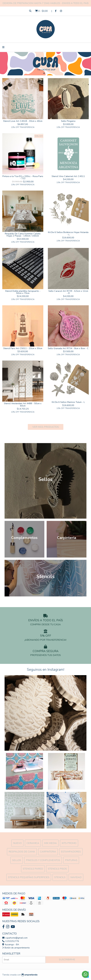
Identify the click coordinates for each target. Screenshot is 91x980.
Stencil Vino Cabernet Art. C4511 (68, 176)
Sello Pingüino (68, 121)
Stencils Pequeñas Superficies (29, 877)
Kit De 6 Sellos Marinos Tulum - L (68, 402)
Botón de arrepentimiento (16, 948)
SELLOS (17, 860)
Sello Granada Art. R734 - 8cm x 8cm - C (68, 348)
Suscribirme (67, 960)
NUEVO (17, 843)
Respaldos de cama (22, 852)
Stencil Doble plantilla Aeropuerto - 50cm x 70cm (23, 292)
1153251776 (11, 941)
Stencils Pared (33, 869)
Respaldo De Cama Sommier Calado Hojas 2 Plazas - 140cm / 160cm (23, 235)
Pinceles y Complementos (43, 860)
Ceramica (33, 843)
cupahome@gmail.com (15, 938)
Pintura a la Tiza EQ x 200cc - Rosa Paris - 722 (23, 177)
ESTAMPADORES (71, 852)
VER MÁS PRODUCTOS (46, 427)
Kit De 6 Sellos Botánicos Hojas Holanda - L (68, 233)
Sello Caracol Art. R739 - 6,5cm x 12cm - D (68, 292)
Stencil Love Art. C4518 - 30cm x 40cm (23, 121)
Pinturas (71, 860)
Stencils (60, 877)
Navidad (76, 877)
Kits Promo (69, 843)
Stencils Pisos (57, 869)
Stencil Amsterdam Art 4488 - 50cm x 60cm (23, 404)
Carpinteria (48, 852)
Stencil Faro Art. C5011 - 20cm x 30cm (23, 348)
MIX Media (50, 843)
